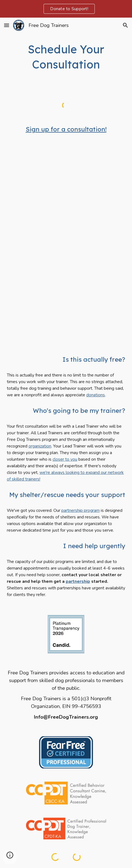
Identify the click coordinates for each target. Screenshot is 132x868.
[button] (7, 25)
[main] (66, 57)
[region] (66, 9)
